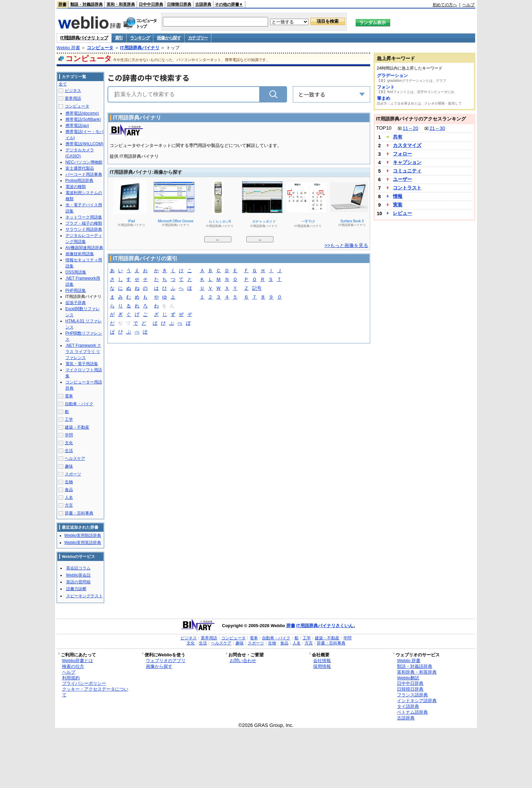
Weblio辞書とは (78, 661)
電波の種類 (76, 187)
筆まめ (384, 98)
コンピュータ (100, 48)
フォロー (402, 154)
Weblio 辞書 (68, 48)
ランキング (140, 38)
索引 (119, 38)
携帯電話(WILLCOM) (84, 144)
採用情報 (322, 666)
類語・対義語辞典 (87, 4)
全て (63, 84)
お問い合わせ (243, 661)
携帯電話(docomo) (82, 113)
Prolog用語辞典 (80, 181)
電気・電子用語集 (82, 364)
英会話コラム (78, 568)
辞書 (62, 4)
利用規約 (71, 678)
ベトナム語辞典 (412, 712)
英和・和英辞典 (121, 4)
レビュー (402, 213)
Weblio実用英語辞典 (83, 543)
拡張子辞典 (76, 303)
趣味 (69, 466)
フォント (386, 87)
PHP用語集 (76, 290)
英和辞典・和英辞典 (417, 672)
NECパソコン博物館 (84, 162)
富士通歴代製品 (80, 168)
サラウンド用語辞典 (84, 229)
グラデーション (392, 76)
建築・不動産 (77, 427)
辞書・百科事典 (79, 513)
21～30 (437, 128)
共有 (398, 137)
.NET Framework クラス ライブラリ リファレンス (83, 352)
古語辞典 (203, 4)
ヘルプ (469, 5)
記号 (257, 289)
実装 (398, 205)
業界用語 (73, 98)
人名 (69, 498)
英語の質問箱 (78, 582)
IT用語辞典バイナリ (140, 48)
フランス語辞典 (412, 695)
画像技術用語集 (80, 254)
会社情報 (322, 661)
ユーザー (402, 179)
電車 (69, 396)
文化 (69, 443)
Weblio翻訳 (408, 678)
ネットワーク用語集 (84, 217)
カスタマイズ (407, 145)
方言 (69, 505)
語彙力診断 (76, 589)
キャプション (407, 162)
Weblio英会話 (78, 575)
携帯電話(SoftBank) (83, 119)
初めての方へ (445, 5)
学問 (69, 435)
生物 (69, 482)
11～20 (411, 128)
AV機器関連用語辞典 (84, 248)
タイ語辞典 (408, 706)
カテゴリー (198, 38)
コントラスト (407, 188)
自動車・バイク (79, 404)
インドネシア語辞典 (417, 701)
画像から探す (169, 38)
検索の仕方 (73, 666)
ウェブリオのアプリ (166, 661)
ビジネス (73, 91)
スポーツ (73, 474)
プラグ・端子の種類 (84, 223)
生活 (69, 451)
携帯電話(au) (77, 126)
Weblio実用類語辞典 (83, 536)
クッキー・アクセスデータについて (95, 692)
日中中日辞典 (151, 4)
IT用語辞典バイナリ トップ (84, 38)
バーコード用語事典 (84, 174)
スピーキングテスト (84, 596)
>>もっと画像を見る (347, 245)
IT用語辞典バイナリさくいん (325, 626)
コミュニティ (407, 171)
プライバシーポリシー (84, 683)
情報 (398, 196)
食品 (69, 490)
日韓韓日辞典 (179, 4)
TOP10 (384, 128)
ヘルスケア (75, 458)
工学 (69, 419)
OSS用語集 (76, 272)
